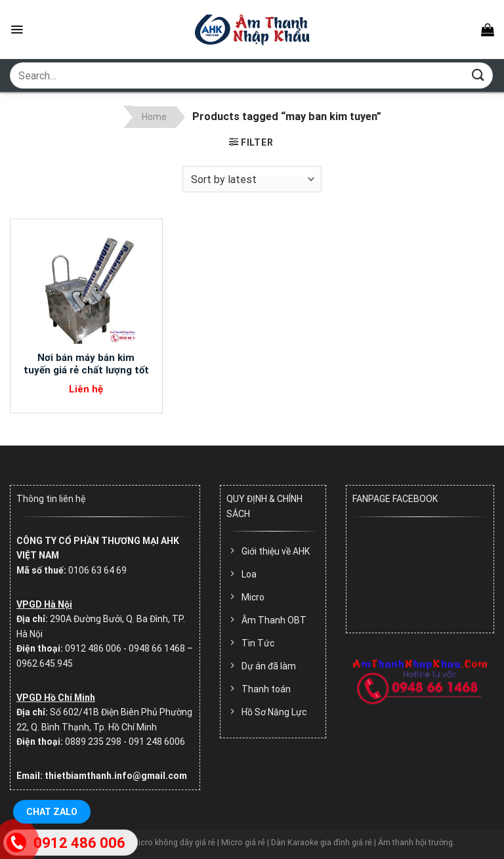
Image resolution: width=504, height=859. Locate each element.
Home (154, 117)
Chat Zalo (52, 812)
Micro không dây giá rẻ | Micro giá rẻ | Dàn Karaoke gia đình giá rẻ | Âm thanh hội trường (292, 842)
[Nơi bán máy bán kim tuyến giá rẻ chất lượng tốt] (86, 285)
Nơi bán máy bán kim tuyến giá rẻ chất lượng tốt (86, 364)
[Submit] (478, 75)
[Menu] (17, 30)
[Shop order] (252, 179)
